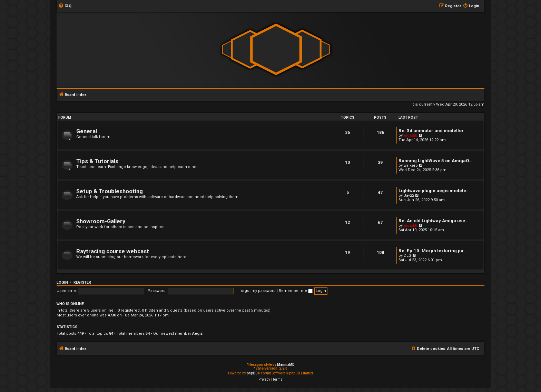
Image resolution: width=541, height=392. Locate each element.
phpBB (252, 373)
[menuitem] (65, 6)
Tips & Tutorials (97, 161)
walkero (411, 165)
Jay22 (409, 195)
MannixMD (286, 365)
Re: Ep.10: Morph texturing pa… (433, 251)
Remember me (296, 291)
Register (82, 282)
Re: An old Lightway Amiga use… (434, 221)
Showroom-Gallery (101, 221)
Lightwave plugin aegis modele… (434, 191)
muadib (411, 135)
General (87, 131)
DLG (407, 256)
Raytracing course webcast (113, 251)
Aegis (198, 334)
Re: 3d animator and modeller (431, 131)
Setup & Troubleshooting (110, 191)
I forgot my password (257, 291)
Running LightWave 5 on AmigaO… (435, 161)
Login (62, 282)
